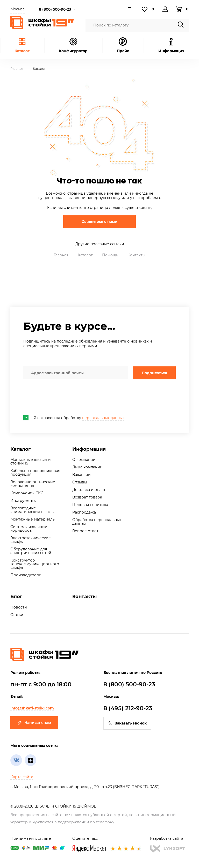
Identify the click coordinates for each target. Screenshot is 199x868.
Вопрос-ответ (85, 531)
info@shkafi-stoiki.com (32, 708)
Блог (16, 597)
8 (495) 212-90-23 (128, 708)
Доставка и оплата (90, 490)
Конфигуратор (73, 45)
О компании (84, 460)
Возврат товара (87, 497)
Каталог (22, 45)
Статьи (17, 615)
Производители (26, 575)
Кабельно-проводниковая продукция (35, 473)
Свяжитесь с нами (99, 222)
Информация (89, 449)
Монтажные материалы (33, 519)
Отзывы (80, 482)
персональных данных (103, 418)
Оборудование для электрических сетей (31, 551)
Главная (61, 255)
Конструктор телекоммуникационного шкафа (35, 564)
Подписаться (154, 373)
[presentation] (63, 397)
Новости (19, 607)
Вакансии (81, 475)
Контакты (136, 255)
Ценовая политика (90, 505)
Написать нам (34, 723)
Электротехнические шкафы (31, 540)
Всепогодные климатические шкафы (32, 510)
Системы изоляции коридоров (29, 529)
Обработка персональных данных (97, 522)
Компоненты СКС (27, 493)
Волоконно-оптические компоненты (33, 484)
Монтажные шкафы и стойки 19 (31, 461)
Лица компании (87, 467)
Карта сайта (22, 777)
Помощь (110, 255)
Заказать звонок (127, 723)
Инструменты (23, 501)
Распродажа (84, 512)
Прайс (123, 45)
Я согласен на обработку (74, 418)
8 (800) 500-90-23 (55, 9)
